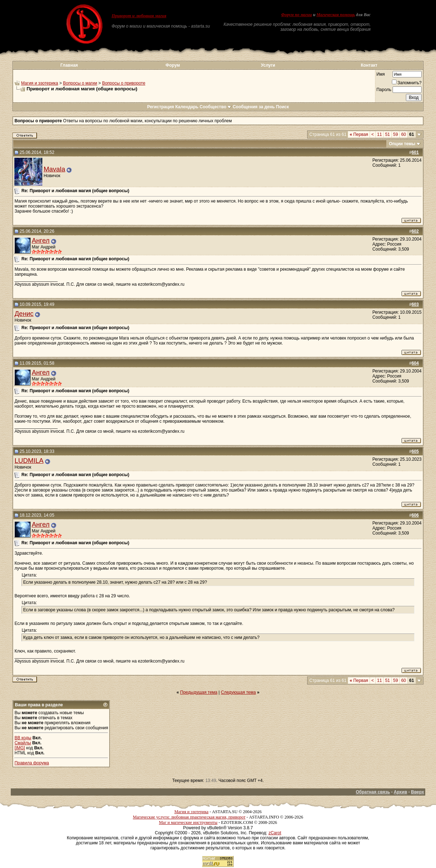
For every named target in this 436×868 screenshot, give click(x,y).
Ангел (41, 240)
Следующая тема (238, 692)
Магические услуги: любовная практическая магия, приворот (189, 817)
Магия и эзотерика (40, 83)
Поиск (282, 107)
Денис (24, 314)
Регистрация (161, 107)
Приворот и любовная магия (139, 16)
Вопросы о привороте (123, 83)
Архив (400, 792)
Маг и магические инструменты (188, 822)
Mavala (54, 169)
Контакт (369, 65)
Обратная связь (373, 792)
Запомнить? (407, 83)
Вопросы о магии (80, 83)
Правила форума (32, 763)
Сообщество (215, 107)
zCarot (275, 833)
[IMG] (20, 748)
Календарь (187, 107)
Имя (381, 74)
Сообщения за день (254, 107)
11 (379, 134)
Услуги (268, 65)
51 (387, 134)
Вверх (417, 792)
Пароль (384, 90)
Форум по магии (296, 15)
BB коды (23, 738)
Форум (173, 65)
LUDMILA (29, 461)
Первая (359, 134)
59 (396, 134)
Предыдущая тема (199, 692)
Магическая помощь (336, 15)
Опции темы (402, 144)
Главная (69, 65)
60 (404, 134)
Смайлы (23, 743)
